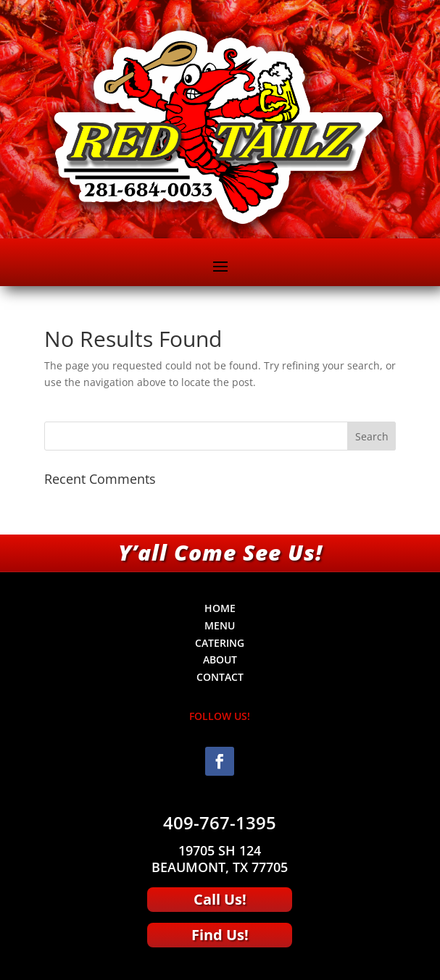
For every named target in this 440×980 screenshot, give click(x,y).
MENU (220, 625)
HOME (220, 608)
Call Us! (220, 899)
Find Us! (220, 935)
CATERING (220, 643)
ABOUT (220, 659)
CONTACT (220, 677)
